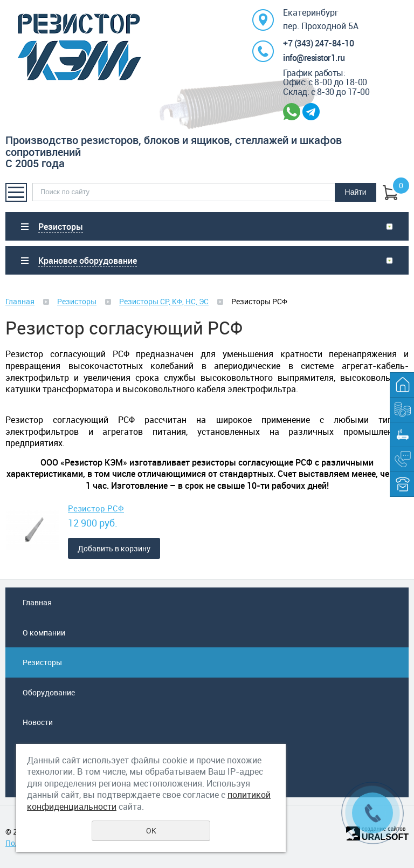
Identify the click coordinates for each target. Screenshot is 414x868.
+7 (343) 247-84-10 (318, 43)
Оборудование (49, 692)
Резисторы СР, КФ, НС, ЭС (164, 301)
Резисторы (77, 301)
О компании (44, 633)
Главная (20, 301)
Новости (38, 722)
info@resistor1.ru (314, 58)
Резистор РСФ (96, 508)
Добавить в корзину (114, 548)
